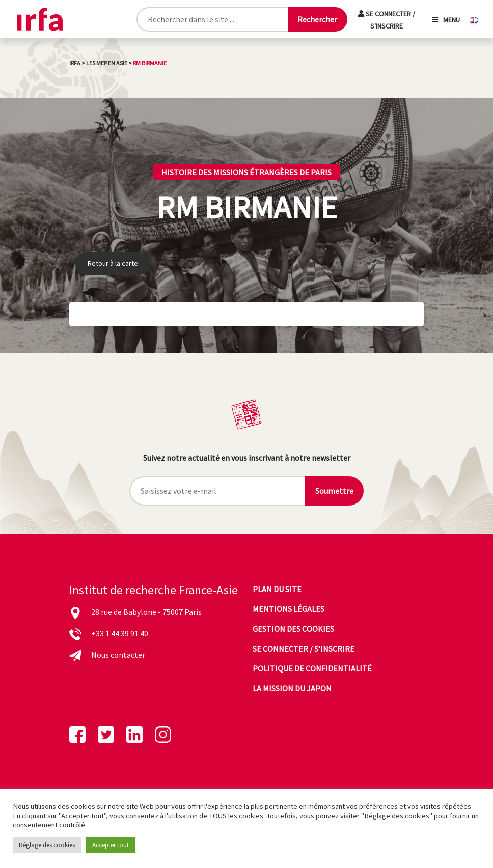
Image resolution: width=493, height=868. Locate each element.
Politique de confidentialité (312, 668)
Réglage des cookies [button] (47, 845)
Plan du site (277, 589)
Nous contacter (118, 655)
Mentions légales (289, 609)
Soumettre (334, 491)
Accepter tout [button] (111, 845)
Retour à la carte (113, 263)
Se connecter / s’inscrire (304, 649)
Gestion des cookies (293, 629)
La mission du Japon (292, 688)
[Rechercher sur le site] (212, 19)
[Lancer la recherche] (317, 19)
